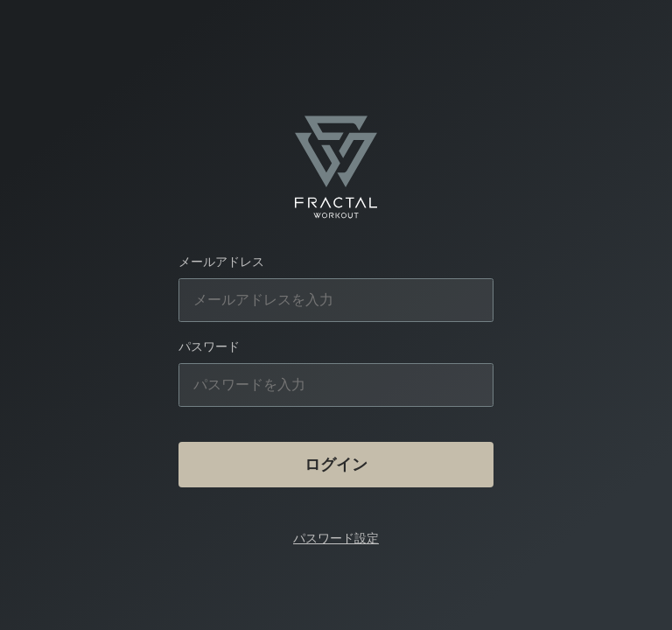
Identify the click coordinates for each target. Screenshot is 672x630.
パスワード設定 (336, 538)
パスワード (209, 346)
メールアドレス (221, 262)
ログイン (336, 464)
